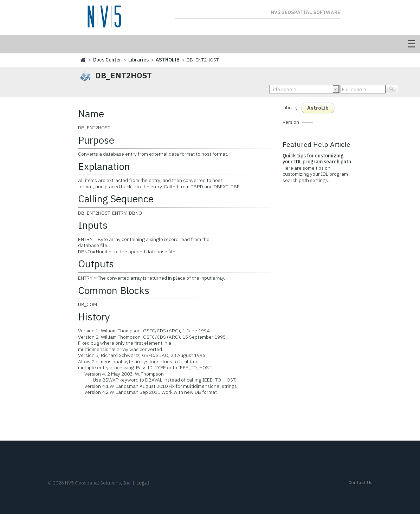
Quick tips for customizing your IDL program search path (317, 159)
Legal (143, 483)
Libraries (138, 60)
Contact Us (360, 483)
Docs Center (107, 60)
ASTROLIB (168, 60)
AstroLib (318, 108)
